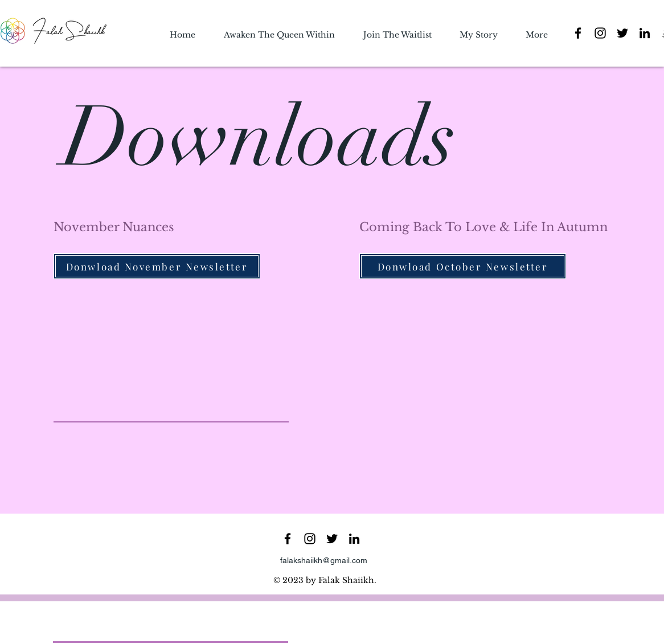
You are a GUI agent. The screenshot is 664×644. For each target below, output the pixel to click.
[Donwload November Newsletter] (157, 266)
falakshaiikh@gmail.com (324, 560)
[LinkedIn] (645, 33)
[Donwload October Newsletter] (463, 266)
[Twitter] (622, 33)
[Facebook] (578, 33)
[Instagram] (600, 33)
